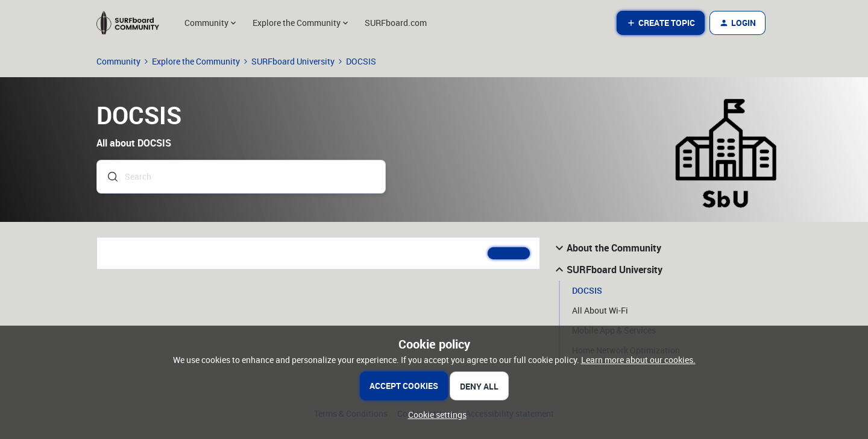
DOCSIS (587, 290)
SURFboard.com (396, 23)
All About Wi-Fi (600, 310)
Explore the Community (196, 61)
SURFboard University (293, 61)
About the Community (607, 248)
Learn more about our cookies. (638, 360)
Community (118, 61)
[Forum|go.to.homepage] (133, 23)
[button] (661, 23)
